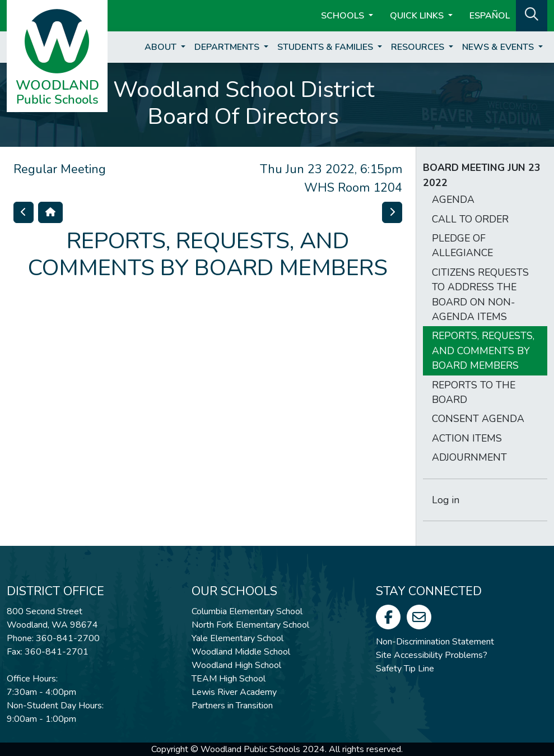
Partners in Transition (232, 706)
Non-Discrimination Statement (435, 642)
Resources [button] (419, 47)
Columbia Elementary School (247, 611)
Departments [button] (228, 47)
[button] (532, 15)
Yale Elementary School (238, 638)
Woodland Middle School (241, 652)
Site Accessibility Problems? (432, 655)
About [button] (162, 47)
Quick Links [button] (418, 16)
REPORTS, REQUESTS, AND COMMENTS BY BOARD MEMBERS (483, 351)
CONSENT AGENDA (478, 419)
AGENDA (453, 200)
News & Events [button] (499, 47)
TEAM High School (229, 679)
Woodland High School (236, 665)
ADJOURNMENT (469, 457)
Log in (446, 500)
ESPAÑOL (490, 16)
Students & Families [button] (326, 47)
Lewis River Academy (234, 692)
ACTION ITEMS (467, 438)
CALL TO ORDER (470, 219)
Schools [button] (344, 16)
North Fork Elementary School (250, 625)
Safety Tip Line (405, 669)
